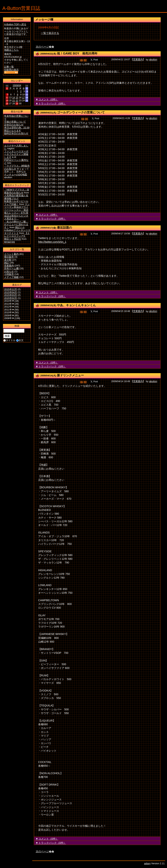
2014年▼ (9, 301)
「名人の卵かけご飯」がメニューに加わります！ (16, 224)
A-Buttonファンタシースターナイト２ (17, 232)
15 (17, 98)
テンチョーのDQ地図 (16, 175)
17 (23, 98)
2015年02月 (11, 298)
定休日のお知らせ (14, 125)
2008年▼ (9, 318)
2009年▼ (9, 315)
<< (7, 85)
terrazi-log (9, 242)
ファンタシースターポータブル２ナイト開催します (16, 154)
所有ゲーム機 (11, 268)
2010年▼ (9, 312)
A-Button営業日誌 (21, 8)
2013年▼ (9, 304)
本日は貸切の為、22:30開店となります (17, 129)
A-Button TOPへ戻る (15, 24)
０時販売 (9, 274)
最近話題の (64, 228)
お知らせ (9, 271)
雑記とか (20, 227)
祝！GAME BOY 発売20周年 (77, 53)
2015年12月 (11, 289)
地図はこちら (11, 50)
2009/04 (17, 85)
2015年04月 (11, 292)
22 (17, 101)
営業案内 (138, 60)
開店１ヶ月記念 (13, 239)
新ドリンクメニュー (70, 375)
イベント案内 (11, 254)
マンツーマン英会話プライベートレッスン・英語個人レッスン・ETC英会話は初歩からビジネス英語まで (17, 211)
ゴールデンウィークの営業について (81, 112)
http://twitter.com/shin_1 (52, 242)
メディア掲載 (11, 277)
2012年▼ (9, 307)
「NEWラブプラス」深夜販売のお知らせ (17, 191)
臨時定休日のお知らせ (16, 133)
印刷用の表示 (11, 70)
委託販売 (9, 257)
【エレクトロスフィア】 (17, 235)
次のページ (42, 47)
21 (14, 101)
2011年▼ (9, 310)
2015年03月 (11, 295)
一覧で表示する (50, 33)
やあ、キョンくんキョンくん (76, 305)
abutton (153, 60)
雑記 (7, 263)
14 (14, 98)
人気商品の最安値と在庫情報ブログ (16, 197)
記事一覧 (9, 67)
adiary (147, 863)
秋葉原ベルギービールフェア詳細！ (16, 203)
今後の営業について (15, 122)
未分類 (8, 260)
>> (27, 85)
